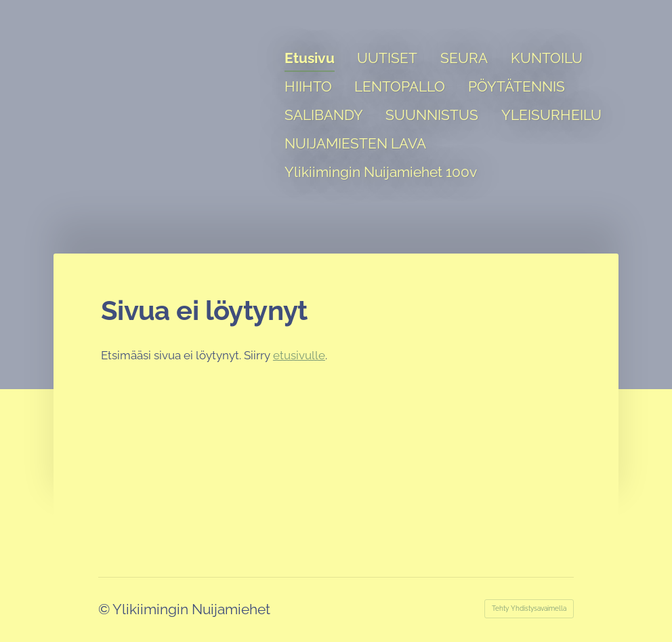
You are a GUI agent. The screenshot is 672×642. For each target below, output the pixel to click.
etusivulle (299, 355)
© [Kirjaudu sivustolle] (105, 609)
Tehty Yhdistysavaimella (529, 608)
